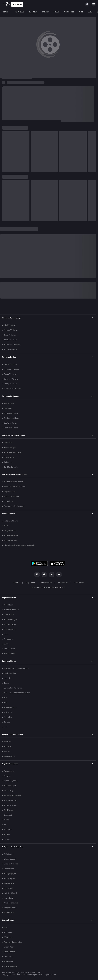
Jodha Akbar (9, 443)
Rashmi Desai (9, 913)
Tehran (7, 683)
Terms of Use (63, 583)
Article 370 (8, 712)
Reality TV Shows (10, 384)
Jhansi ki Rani (9, 615)
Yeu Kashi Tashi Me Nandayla (15, 487)
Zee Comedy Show (11, 536)
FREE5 (56, 12)
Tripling (7, 835)
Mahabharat (9, 605)
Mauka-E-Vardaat (11, 540)
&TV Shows (8, 408)
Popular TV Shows (9, 598)
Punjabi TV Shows (11, 350)
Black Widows (9, 810)
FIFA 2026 (18, 12)
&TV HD (7, 751)
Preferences (79, 583)
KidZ (81, 12)
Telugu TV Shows (10, 340)
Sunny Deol (8, 888)
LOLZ (90, 12)
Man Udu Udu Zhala (12, 496)
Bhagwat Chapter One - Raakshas (17, 668)
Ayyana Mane (9, 771)
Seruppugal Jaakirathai (13, 796)
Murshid (7, 776)
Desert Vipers (9, 947)
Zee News (8, 742)
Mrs (6, 698)
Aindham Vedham (11, 800)
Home (5, 12)
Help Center (30, 583)
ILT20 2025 (8, 937)
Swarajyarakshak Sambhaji (14, 506)
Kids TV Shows (9, 654)
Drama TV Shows (10, 364)
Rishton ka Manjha (11, 521)
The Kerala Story (10, 707)
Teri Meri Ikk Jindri (11, 467)
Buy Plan (17, 4)
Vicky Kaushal (9, 883)
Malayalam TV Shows (12, 345)
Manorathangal (10, 786)
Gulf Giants (8, 957)
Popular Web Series (10, 764)
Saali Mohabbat (10, 673)
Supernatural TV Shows (13, 389)
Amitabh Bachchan (11, 903)
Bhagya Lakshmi (10, 531)
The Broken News (11, 805)
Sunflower (8, 830)
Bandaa (7, 722)
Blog (6, 927)
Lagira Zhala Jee (10, 492)
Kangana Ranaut (10, 908)
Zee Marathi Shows (11, 413)
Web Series (69, 12)
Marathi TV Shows (11, 330)
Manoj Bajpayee (10, 874)
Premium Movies (9, 661)
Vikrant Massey (10, 859)
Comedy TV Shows (11, 379)
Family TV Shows (10, 374)
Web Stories (9, 932)
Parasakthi (8, 717)
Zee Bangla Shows (11, 428)
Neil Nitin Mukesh (11, 893)
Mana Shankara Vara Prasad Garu (17, 693)
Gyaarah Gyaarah (11, 781)
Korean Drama (10, 649)
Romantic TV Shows (11, 369)
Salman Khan (9, 869)
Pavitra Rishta (9, 457)
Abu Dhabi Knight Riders (13, 942)
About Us (16, 583)
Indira (6, 644)
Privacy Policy (46, 583)
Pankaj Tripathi (10, 879)
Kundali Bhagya (10, 624)
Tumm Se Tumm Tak (12, 610)
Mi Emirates (9, 962)
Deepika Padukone (11, 864)
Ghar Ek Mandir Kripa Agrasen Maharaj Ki (20, 545)
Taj (5, 825)
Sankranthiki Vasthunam (13, 688)
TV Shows (33, 12)
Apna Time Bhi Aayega (13, 452)
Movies (45, 12)
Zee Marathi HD (10, 756)
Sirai (6, 703)
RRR (5, 727)
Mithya (7, 820)
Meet (6, 526)
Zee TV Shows (9, 404)
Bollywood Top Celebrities (13, 847)
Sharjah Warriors (10, 966)
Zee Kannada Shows (12, 418)
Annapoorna (9, 639)
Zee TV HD (8, 747)
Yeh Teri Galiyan (10, 448)
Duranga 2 (8, 815)
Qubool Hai (8, 462)
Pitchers (7, 839)
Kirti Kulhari (8, 898)
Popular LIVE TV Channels (13, 734)
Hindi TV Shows (10, 325)
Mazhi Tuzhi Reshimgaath (14, 482)
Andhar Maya (9, 791)
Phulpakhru (8, 501)
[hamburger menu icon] (94, 4)
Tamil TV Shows (10, 335)
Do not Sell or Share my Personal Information (48, 588)
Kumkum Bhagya (10, 620)
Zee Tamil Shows (10, 423)
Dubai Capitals (10, 952)
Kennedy (7, 678)
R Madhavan (9, 854)
